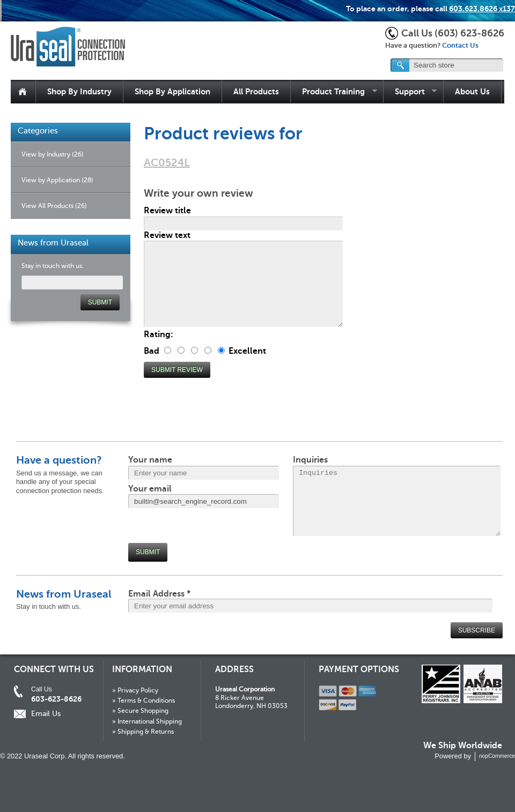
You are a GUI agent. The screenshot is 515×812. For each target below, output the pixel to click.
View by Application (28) (57, 180)
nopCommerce (497, 756)
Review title (167, 211)
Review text (167, 235)
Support (410, 92)
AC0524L (167, 163)
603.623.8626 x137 (482, 9)
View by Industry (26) (53, 154)
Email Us (46, 714)
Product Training (334, 92)
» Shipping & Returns (143, 732)
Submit (148, 552)
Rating (157, 334)
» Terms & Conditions (144, 701)
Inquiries (310, 460)
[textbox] (447, 65)
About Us (472, 91)
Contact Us (460, 45)
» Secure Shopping (140, 711)
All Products (256, 91)
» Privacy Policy (135, 690)
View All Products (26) (54, 206)
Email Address (159, 594)
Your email (150, 489)
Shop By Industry (79, 91)
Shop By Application (172, 91)
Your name (150, 460)
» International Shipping (147, 721)
